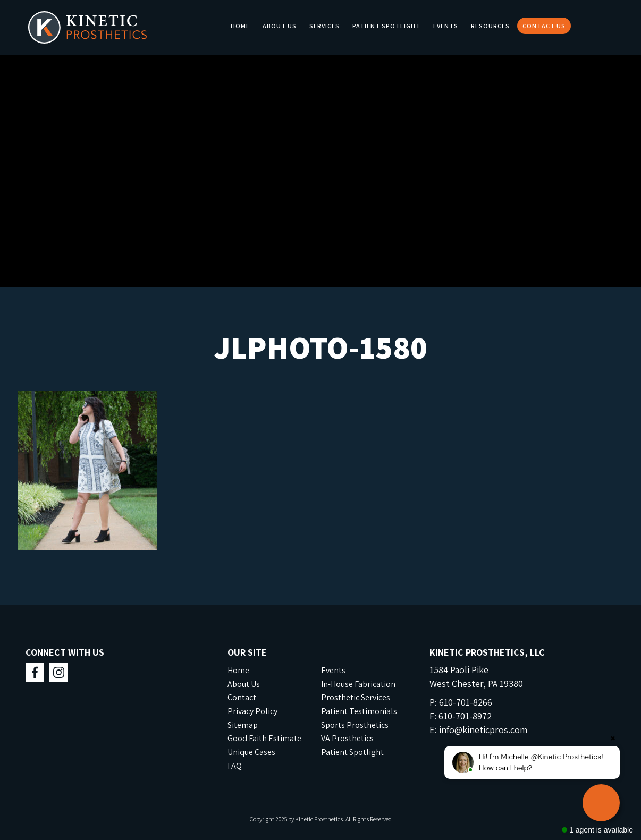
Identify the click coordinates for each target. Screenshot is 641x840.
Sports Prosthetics (355, 725)
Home (240, 26)
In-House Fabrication (358, 684)
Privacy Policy (252, 711)
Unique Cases (251, 752)
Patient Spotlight (386, 26)
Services (324, 26)
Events (446, 26)
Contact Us (544, 26)
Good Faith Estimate (264, 738)
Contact (242, 697)
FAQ (235, 766)
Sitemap (243, 725)
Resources (490, 26)
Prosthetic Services (356, 697)
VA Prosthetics (347, 738)
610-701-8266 (466, 702)
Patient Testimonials (359, 711)
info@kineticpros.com (483, 730)
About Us (280, 26)
